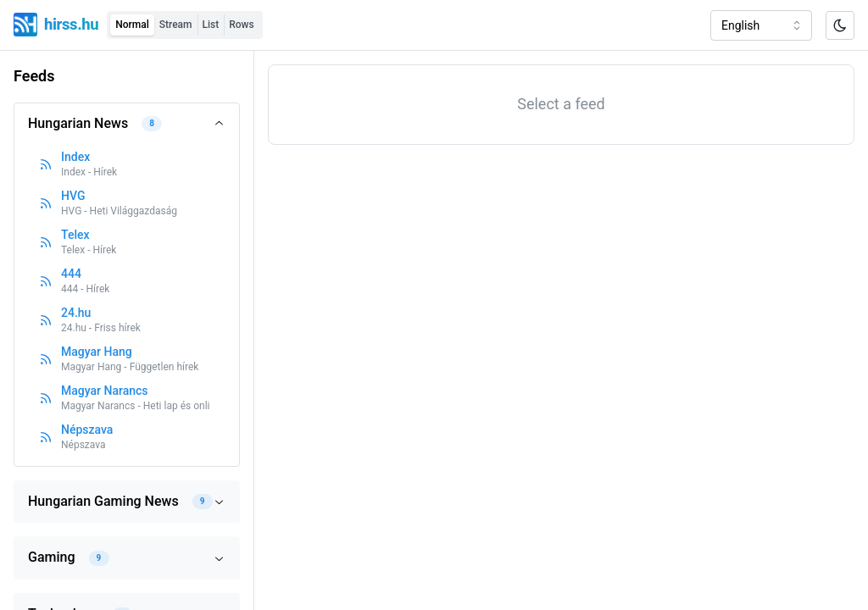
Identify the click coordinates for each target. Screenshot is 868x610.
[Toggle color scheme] (840, 25)
